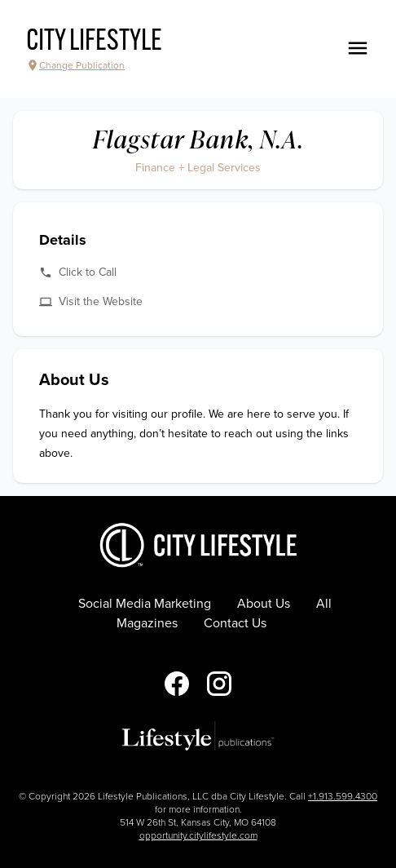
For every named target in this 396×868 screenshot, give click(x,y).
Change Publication (75, 65)
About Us (264, 604)
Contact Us (235, 623)
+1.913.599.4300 (343, 796)
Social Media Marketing (145, 604)
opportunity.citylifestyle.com (198, 835)
